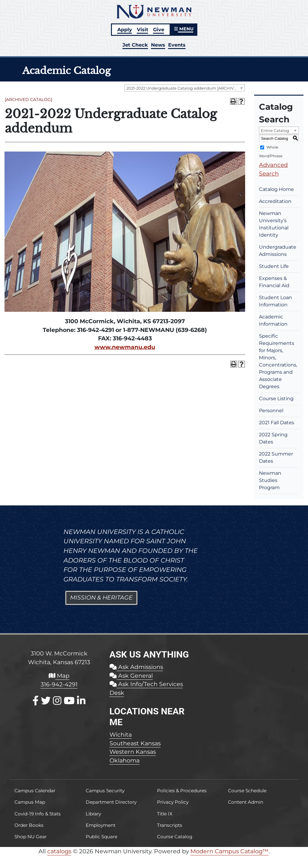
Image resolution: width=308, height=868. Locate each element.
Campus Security (105, 791)
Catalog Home (276, 189)
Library (93, 814)
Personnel (271, 411)
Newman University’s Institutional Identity (274, 224)
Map (59, 676)
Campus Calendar (35, 791)
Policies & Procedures (182, 791)
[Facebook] (35, 701)
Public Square (102, 837)
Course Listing (276, 399)
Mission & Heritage (101, 598)
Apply (125, 29)
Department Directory (111, 802)
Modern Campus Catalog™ (229, 851)
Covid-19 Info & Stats (38, 814)
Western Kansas (133, 752)
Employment (101, 825)
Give (159, 29)
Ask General (131, 676)
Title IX (165, 814)
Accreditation (275, 201)
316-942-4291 (59, 684)
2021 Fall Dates (277, 423)
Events (177, 45)
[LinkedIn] (81, 701)
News (158, 45)
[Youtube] (69, 701)
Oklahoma (125, 760)
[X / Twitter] (46, 701)
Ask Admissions (136, 667)
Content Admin (246, 802)
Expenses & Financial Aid (274, 282)
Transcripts (170, 825)
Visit (143, 29)
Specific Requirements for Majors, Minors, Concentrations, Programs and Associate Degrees (278, 361)
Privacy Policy (173, 802)
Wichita (121, 735)
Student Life (274, 266)
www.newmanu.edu (125, 347)
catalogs (59, 851)
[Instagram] (57, 701)
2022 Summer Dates (276, 457)
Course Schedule (247, 791)
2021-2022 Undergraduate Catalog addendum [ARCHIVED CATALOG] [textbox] (185, 88)
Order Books (29, 825)
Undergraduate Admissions (278, 251)
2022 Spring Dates (273, 438)
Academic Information (273, 320)
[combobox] (185, 88)
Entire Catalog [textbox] (275, 130)
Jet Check (135, 45)
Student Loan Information (276, 301)
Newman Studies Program (270, 480)
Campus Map (30, 802)
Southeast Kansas (135, 743)
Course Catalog (175, 837)
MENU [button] (184, 29)
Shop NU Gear (31, 837)
